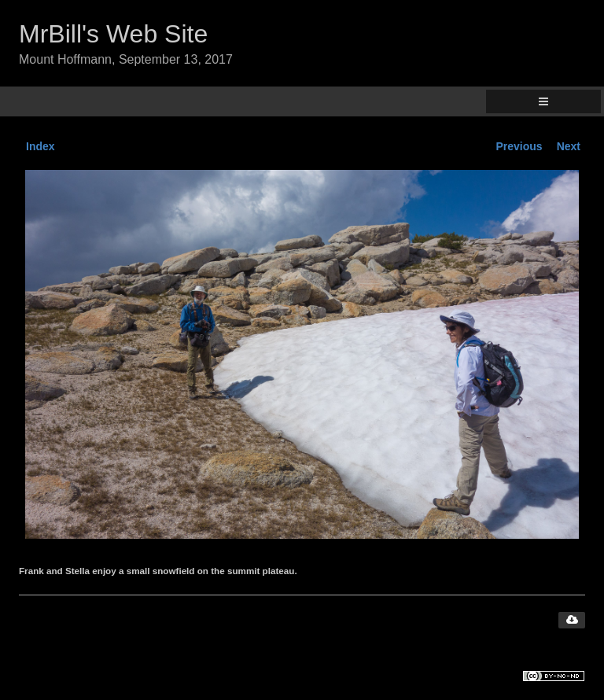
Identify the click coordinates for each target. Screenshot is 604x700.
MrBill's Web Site (113, 34)
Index (41, 146)
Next (569, 146)
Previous (519, 146)
